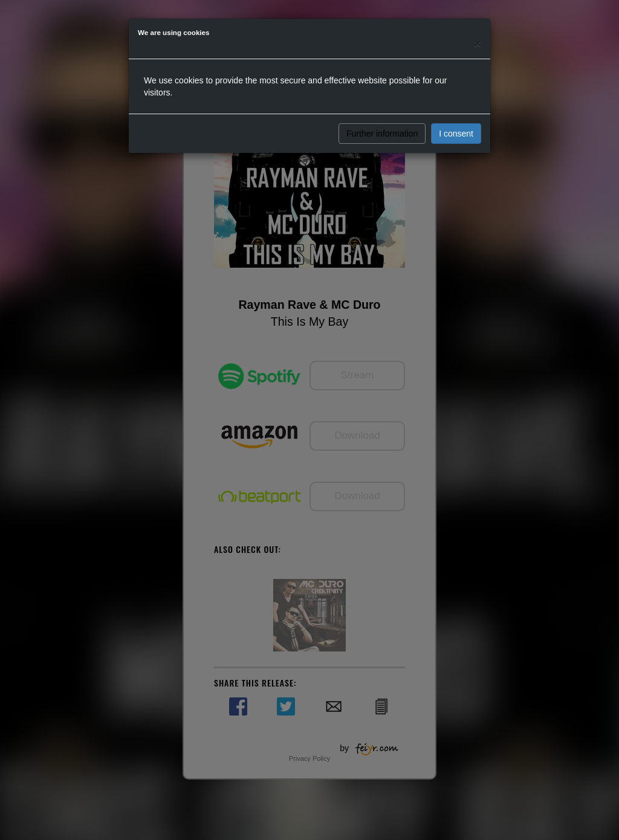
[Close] (478, 43)
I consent (456, 134)
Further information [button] (382, 134)
